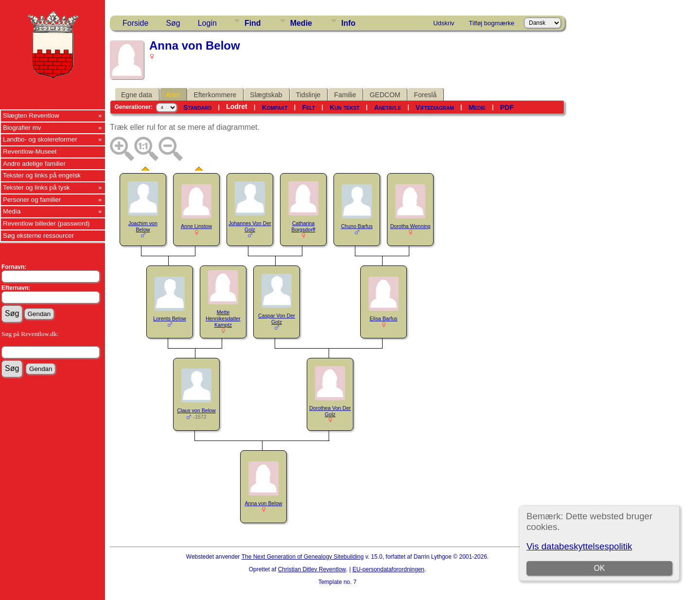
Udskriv (444, 23)
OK (599, 568)
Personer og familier (32, 200)
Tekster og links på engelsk (42, 175)
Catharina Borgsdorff (304, 226)
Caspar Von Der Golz (277, 319)
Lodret (237, 106)
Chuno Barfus (357, 226)
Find (253, 23)
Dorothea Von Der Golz (330, 411)
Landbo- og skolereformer (40, 139)
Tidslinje (308, 95)
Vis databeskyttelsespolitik (579, 546)
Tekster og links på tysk (36, 187)
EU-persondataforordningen (388, 569)
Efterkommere (215, 95)
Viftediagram (435, 107)
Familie (345, 95)
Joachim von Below (143, 226)
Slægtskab (266, 95)
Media (12, 211)
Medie (301, 23)
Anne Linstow (196, 226)
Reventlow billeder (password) (46, 223)
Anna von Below (264, 503)
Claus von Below (196, 410)
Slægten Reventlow (31, 115)
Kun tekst (344, 107)
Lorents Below (170, 318)
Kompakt (275, 107)
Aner (173, 95)
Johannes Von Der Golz (250, 226)
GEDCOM (385, 95)
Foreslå (425, 95)
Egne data (137, 95)
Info (348, 23)
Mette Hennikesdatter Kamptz (223, 318)
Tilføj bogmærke (492, 23)
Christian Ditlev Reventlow (312, 569)
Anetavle (388, 107)
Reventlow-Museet (30, 151)
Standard (197, 107)
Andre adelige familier (34, 164)
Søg (173, 23)
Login (207, 23)
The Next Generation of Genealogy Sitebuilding (303, 557)
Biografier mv (22, 128)
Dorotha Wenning (411, 226)
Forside (135, 23)
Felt (309, 107)
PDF (507, 107)
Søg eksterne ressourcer (38, 236)
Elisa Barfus (384, 318)
